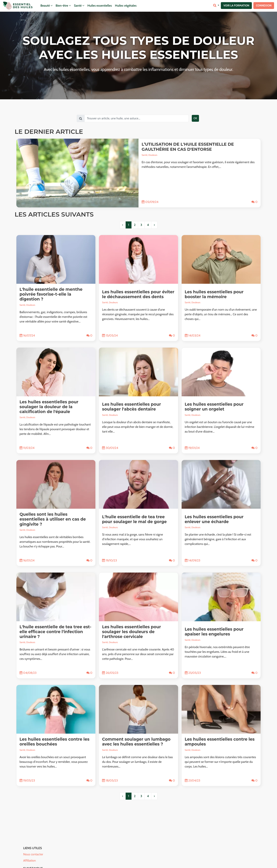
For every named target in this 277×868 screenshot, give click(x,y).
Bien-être (63, 6)
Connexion (264, 5)
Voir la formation (236, 5)
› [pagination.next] (154, 225)
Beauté (46, 6)
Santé (79, 6)
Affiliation (30, 861)
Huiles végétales (126, 6)
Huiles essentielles (100, 6)
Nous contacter (33, 854)
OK (195, 118)
